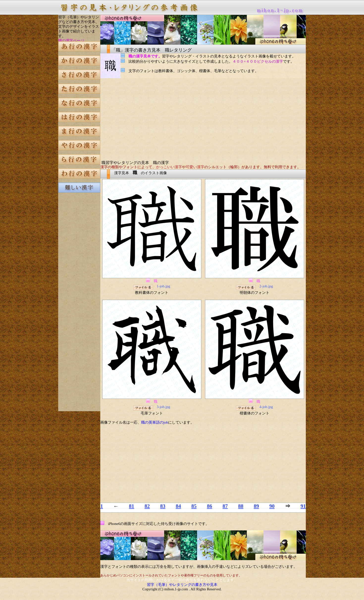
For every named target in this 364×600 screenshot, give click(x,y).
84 (178, 506)
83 (163, 506)
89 (256, 506)
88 (241, 506)
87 (225, 506)
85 (194, 506)
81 (132, 506)
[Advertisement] (79, 281)
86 (210, 506)
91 (303, 506)
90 (272, 506)
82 (147, 506)
